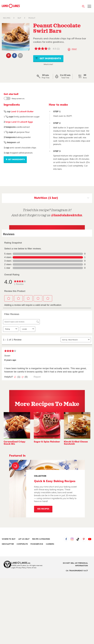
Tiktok (78, 539)
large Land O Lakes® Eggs (19, 122)
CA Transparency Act (77, 571)
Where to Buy (9, 539)
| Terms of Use (31, 568)
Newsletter (8, 544)
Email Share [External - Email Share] (20, 56)
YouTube (90, 539)
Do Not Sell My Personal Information (75, 564)
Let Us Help (24, 539)
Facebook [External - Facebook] (14, 56)
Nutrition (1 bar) (62, 198)
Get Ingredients (48, 58)
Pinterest (84, 539)
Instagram (72, 539)
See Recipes (43, 509)
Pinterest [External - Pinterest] (9, 56)
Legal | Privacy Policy (18, 568)
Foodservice (37, 544)
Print (72, 49)
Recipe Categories (41, 539)
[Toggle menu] (89, 7)
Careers (50, 544)
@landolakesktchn (66, 215)
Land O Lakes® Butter (22, 112)
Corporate (22, 544)
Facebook (66, 539)
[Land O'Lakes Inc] (22, 563)
